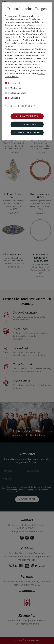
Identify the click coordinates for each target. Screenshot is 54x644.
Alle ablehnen (27, 125)
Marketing (15, 88)
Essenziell (15, 83)
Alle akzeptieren (27, 117)
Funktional (15, 98)
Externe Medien (18, 93)
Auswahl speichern (27, 133)
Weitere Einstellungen (18, 106)
